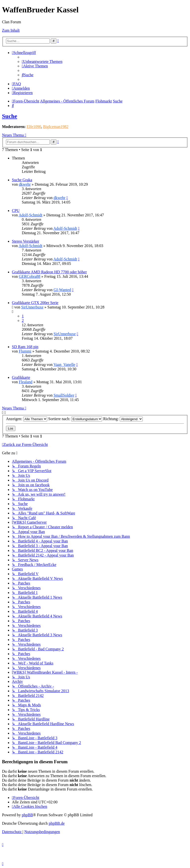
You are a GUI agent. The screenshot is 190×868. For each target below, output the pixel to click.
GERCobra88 (30, 276)
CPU (16, 211)
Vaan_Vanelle (64, 365)
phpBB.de (57, 823)
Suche (10, 116)
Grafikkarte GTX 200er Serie (35, 303)
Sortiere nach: (75, 419)
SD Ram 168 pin (25, 347)
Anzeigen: (27, 419)
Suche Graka (22, 180)
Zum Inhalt (11, 30)
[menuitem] (42, 62)
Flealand (26, 382)
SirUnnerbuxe (32, 307)
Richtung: (123, 419)
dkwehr (25, 184)
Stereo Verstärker (25, 241)
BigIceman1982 (56, 127)
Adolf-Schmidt (30, 215)
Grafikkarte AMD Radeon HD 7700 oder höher (49, 272)
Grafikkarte (21, 377)
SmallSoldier (64, 395)
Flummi (25, 351)
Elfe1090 (34, 127)
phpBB (27, 815)
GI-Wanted (62, 290)
